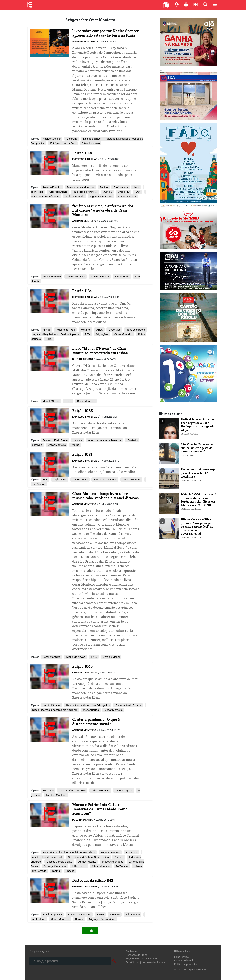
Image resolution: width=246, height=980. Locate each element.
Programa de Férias (105, 479)
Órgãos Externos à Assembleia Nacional (54, 710)
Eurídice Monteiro (56, 795)
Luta (136, 187)
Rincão (46, 330)
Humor (79, 919)
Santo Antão (122, 277)
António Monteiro (84, 41)
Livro (68, 401)
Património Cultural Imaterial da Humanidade (69, 852)
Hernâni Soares (51, 705)
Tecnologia (37, 192)
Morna (75, 445)
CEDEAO (115, 914)
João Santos (38, 484)
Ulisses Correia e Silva (59, 862)
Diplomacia (60, 479)
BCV (138, 192)
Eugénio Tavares (110, 852)
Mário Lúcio (79, 866)
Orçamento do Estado (128, 705)
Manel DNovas (51, 401)
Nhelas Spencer (52, 139)
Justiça (107, 192)
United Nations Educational (46, 857)
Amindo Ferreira (52, 187)
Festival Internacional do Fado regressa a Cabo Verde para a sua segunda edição (198, 425)
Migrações (102, 334)
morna (56, 871)
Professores (121, 187)
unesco (70, 871)
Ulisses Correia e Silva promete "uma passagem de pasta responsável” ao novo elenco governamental (197, 526)
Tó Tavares (122, 866)
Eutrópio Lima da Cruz (63, 143)
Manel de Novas (75, 657)
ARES (99, 330)
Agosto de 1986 (65, 330)
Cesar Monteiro (127, 196)
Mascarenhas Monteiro (80, 187)
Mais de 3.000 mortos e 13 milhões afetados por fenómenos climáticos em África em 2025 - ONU (199, 500)
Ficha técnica (181, 957)
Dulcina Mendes (83, 359)
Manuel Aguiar (124, 790)
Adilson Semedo (74, 196)
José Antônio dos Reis (72, 790)
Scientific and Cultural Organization (88, 857)
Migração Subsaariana (102, 919)
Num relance (183, 951)
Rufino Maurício (52, 277)
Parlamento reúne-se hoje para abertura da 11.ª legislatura (198, 473)
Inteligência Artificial (85, 192)
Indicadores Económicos (45, 196)
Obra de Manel (111, 657)
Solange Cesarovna (55, 866)
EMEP (100, 914)
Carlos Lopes (80, 479)
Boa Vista (48, 790)
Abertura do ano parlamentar (104, 440)
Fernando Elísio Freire (55, 440)
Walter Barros (91, 710)
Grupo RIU (123, 192)
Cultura (119, 857)
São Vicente (133, 914)
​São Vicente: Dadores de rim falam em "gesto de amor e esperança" (197, 448)
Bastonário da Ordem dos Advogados (88, 705)
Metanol (85, 330)
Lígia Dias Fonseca (101, 196)
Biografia (72, 139)
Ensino (104, 187)
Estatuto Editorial (183, 960)
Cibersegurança (58, 192)
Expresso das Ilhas (85, 159)
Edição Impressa (52, 914)
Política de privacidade (187, 964)
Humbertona (38, 919)
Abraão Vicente (87, 862)
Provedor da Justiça (79, 914)
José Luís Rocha (136, 330)
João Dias (114, 330)
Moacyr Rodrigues (112, 862)
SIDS (49, 339)
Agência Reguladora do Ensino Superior (56, 334)
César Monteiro (91, 143)
